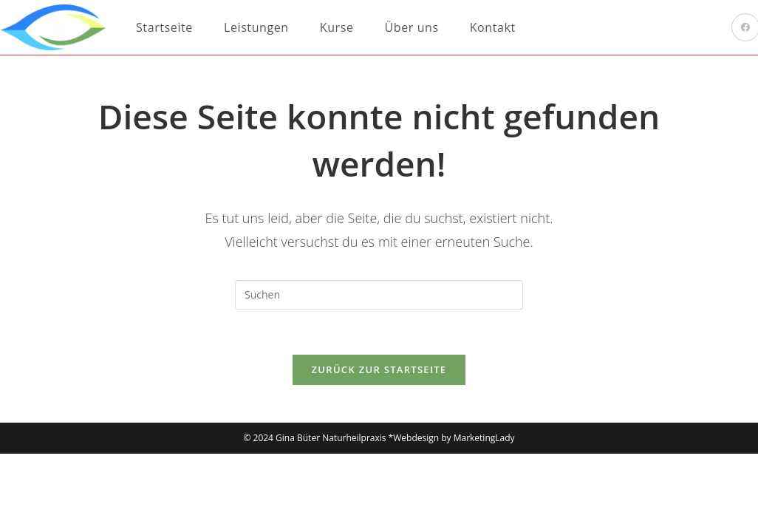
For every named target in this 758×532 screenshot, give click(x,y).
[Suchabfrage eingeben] (379, 295)
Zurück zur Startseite (379, 369)
